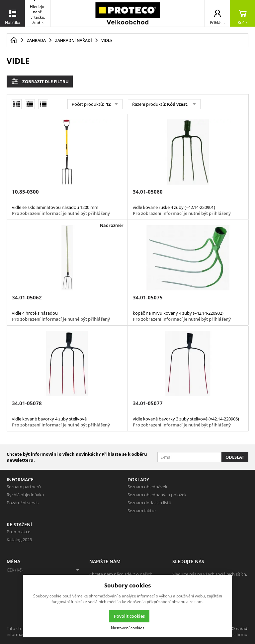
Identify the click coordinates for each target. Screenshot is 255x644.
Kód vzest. (178, 104)
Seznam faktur (142, 511)
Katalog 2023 (19, 540)
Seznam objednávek (147, 487)
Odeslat (235, 457)
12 (108, 104)
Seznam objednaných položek (157, 495)
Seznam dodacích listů (149, 503)
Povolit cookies (129, 616)
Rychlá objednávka (25, 495)
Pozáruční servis (23, 503)
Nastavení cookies (128, 628)
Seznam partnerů (24, 487)
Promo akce (18, 532)
